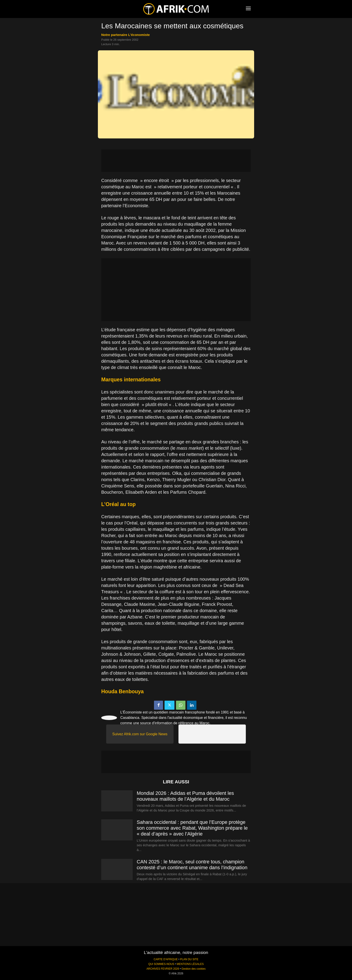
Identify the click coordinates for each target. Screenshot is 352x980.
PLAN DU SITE (189, 959)
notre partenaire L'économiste (125, 35)
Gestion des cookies (194, 969)
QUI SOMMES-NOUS (161, 964)
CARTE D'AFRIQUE (166, 959)
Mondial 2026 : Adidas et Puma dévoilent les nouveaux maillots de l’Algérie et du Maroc (185, 796)
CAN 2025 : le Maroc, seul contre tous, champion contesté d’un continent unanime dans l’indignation (192, 865)
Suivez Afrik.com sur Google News (140, 734)
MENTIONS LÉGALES (190, 964)
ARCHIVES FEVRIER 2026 (163, 969)
